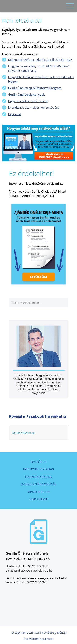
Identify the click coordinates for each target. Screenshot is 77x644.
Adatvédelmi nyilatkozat (38, 639)
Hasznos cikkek (38, 477)
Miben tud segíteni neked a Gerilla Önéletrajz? (40, 60)
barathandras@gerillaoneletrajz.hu (29, 570)
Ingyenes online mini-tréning (28, 101)
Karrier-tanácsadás (39, 484)
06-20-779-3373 (38, 566)
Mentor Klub (38, 492)
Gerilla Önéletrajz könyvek (26, 94)
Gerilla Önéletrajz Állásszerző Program (35, 88)
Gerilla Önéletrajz (23, 433)
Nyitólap (39, 462)
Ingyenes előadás (38, 469)
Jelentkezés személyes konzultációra (34, 107)
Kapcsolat (15, 114)
